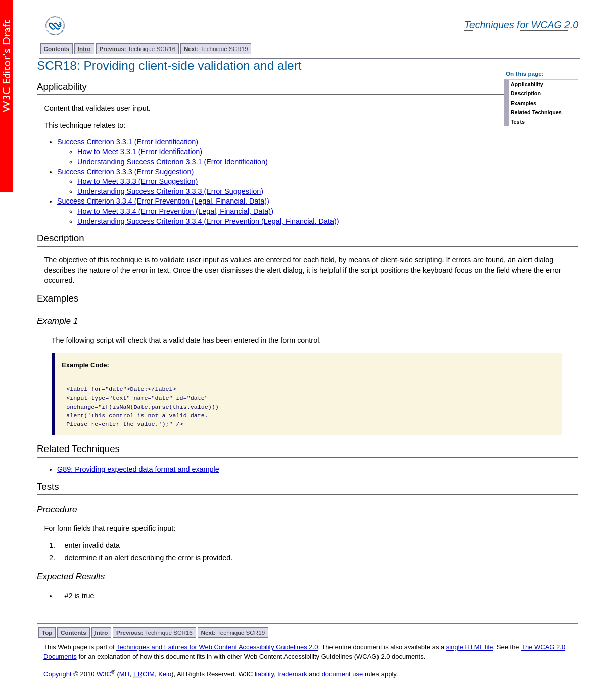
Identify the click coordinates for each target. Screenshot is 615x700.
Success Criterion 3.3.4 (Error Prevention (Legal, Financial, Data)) (163, 201)
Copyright (58, 674)
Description (526, 93)
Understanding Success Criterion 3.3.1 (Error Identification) (173, 162)
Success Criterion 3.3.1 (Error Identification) (128, 142)
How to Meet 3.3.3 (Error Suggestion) (137, 181)
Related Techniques (536, 112)
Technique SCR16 (137, 49)
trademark (292, 674)
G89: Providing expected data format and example (138, 469)
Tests (518, 122)
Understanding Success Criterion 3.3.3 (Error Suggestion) (170, 191)
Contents (56, 49)
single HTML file (470, 647)
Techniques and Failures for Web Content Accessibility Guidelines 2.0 (217, 647)
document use (343, 674)
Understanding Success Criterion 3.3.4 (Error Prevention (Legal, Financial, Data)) (208, 221)
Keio (165, 674)
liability (264, 674)
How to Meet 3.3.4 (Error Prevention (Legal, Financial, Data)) (175, 211)
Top (47, 633)
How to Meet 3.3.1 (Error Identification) (140, 152)
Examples (524, 103)
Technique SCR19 (216, 49)
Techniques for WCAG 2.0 (521, 25)
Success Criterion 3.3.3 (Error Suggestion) (125, 172)
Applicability (527, 84)
